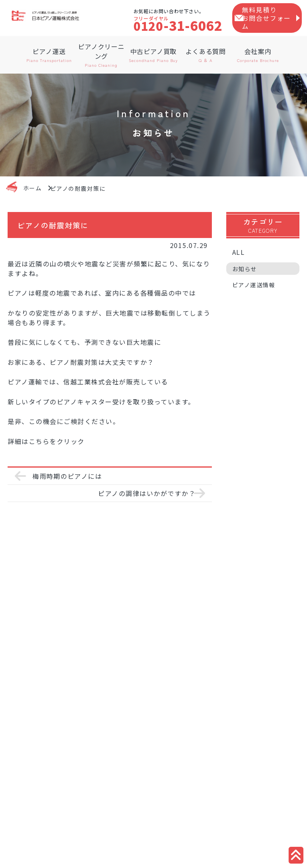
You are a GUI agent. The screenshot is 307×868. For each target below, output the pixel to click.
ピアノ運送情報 (254, 292)
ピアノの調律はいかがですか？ (147, 493)
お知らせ (245, 276)
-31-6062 (178, 25)
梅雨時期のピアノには (67, 476)
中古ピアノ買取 (154, 55)
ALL (239, 259)
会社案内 (258, 55)
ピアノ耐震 (67, 362)
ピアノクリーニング (101, 55)
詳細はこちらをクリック (46, 441)
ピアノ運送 (49, 55)
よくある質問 (206, 55)
